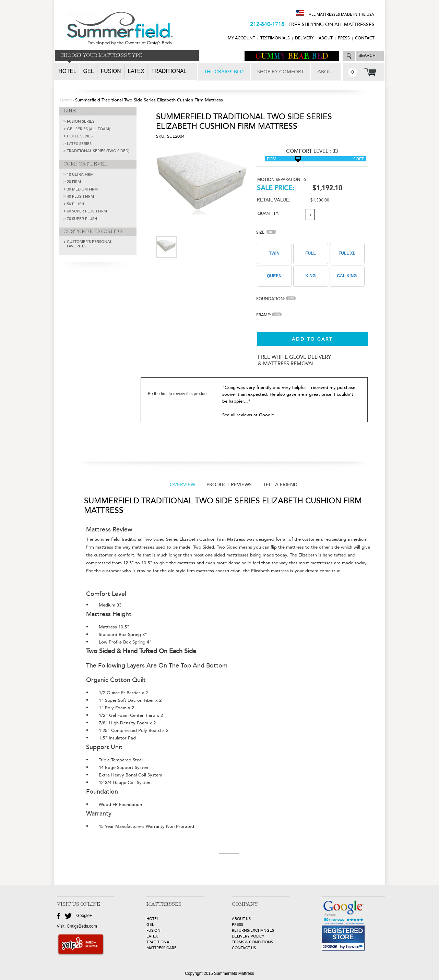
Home (66, 100)
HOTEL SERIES (80, 136)
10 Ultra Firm (80, 175)
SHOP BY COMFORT (281, 72)
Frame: (269, 315)
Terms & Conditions (252, 942)
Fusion (111, 71)
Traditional (169, 71)
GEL (150, 925)
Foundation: (276, 299)
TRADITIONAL (159, 942)
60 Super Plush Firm (87, 211)
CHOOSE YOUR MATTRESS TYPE (101, 56)
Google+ (84, 916)
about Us (241, 919)
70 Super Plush (82, 219)
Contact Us (244, 948)
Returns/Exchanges (253, 930)
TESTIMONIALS (275, 38)
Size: (266, 232)
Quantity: (268, 214)
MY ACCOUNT (241, 38)
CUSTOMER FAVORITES (93, 232)
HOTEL (153, 919)
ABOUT (326, 38)
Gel (89, 71)
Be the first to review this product (178, 394)
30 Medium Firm (82, 189)
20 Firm (74, 182)
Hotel (68, 71)
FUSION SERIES (81, 121)
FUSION (153, 930)
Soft (359, 159)
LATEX (152, 936)
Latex (136, 71)
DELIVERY (304, 38)
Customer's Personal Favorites (90, 244)
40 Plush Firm (80, 197)
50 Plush (75, 204)
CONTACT (365, 38)
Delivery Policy (248, 936)
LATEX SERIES (79, 144)
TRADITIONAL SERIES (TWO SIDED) (98, 151)
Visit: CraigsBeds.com (77, 926)
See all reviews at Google (248, 415)
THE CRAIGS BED (224, 72)
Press (344, 38)
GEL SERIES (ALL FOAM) (88, 129)
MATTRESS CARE (162, 948)
